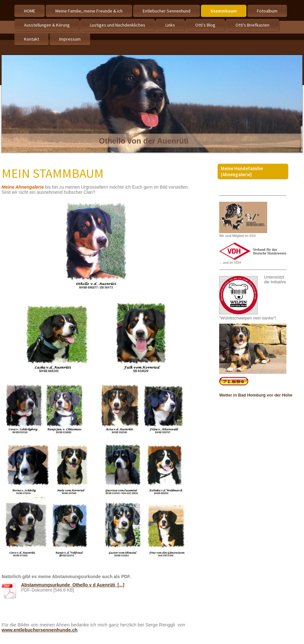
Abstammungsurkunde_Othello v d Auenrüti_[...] (73, 585)
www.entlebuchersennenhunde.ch (40, 630)
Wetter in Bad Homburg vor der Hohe (256, 395)
